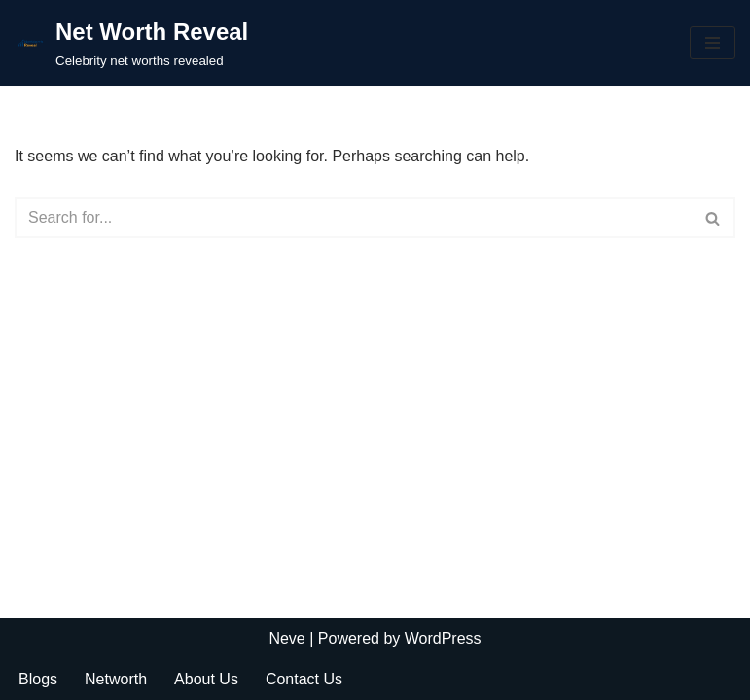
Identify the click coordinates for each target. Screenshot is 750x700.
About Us (206, 679)
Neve (286, 638)
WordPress (443, 638)
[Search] (353, 218)
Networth (116, 679)
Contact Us (304, 679)
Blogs (38, 679)
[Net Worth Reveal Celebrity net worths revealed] (131, 43)
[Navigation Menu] (713, 43)
